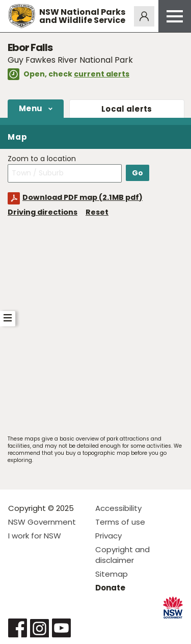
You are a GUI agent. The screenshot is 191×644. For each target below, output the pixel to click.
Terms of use (120, 522)
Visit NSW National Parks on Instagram (39, 628)
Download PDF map (83, 197)
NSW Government (42, 522)
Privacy (108, 536)
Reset (97, 212)
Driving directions (43, 212)
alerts (127, 109)
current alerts (102, 74)
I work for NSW (35, 536)
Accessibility (118, 508)
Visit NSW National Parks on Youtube (61, 628)
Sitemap (112, 574)
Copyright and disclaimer (122, 555)
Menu (31, 108)
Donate (110, 588)
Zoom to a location (42, 159)
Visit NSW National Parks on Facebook (18, 628)
